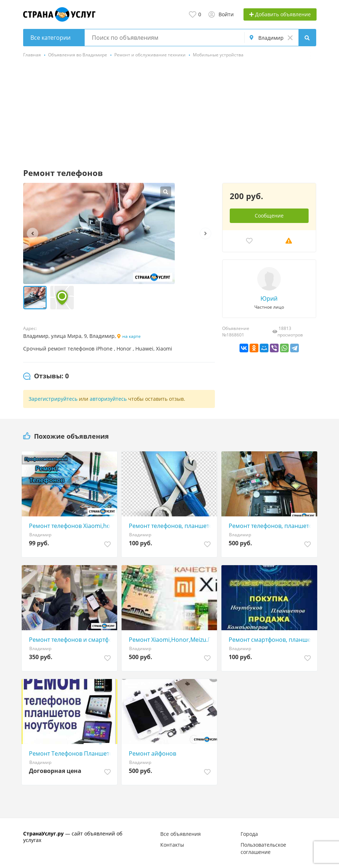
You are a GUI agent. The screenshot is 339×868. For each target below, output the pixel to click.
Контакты (172, 845)
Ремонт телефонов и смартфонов (71, 640)
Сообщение (269, 216)
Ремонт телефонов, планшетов (171, 526)
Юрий (269, 298)
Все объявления (181, 834)
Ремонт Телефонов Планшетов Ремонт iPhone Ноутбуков (71, 753)
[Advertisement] (170, 114)
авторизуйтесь (108, 399)
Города (249, 834)
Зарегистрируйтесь (53, 399)
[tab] (46, 376)
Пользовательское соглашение (263, 848)
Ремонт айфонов (152, 753)
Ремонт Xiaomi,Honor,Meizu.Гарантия (171, 640)
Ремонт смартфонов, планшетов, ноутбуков (271, 640)
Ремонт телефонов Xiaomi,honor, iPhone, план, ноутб (71, 526)
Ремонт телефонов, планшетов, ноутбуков (271, 526)
